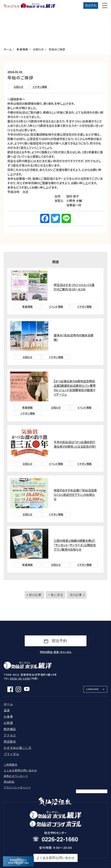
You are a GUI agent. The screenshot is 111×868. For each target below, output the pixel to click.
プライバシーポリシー (17, 787)
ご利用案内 (11, 765)
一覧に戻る (55, 595)
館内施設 (10, 729)
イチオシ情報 (40, 87)
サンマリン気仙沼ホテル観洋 (30, 6)
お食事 (8, 717)
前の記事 (35, 595)
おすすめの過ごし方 (18, 748)
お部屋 (8, 723)
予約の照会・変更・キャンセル (56, 652)
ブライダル (11, 754)
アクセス (10, 735)
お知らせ (39, 49)
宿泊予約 (91, 5)
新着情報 (22, 49)
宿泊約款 (9, 782)
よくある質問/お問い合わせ (20, 770)
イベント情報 (56, 306)
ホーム (8, 49)
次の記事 (76, 595)
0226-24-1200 (20, 678)
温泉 (7, 710)
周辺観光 (10, 742)
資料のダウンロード (16, 776)
